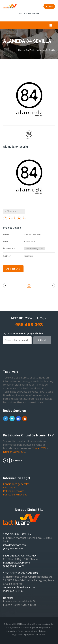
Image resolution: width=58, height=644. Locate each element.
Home (21, 50)
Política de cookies (14, 491)
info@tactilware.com (15, 545)
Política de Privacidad (15, 495)
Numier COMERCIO (14, 452)
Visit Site (13, 269)
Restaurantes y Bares (34, 249)
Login (49, 6)
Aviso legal (9, 487)
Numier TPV (39, 448)
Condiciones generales (16, 484)
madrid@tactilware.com (16, 563)
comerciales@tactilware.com (19, 587)
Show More (11, 211)
